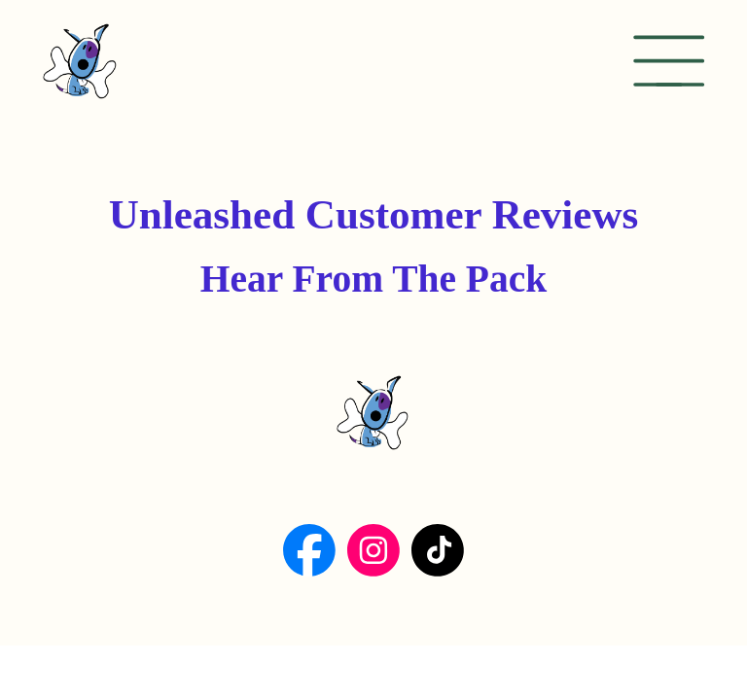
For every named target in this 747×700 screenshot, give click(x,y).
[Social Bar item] (309, 550)
